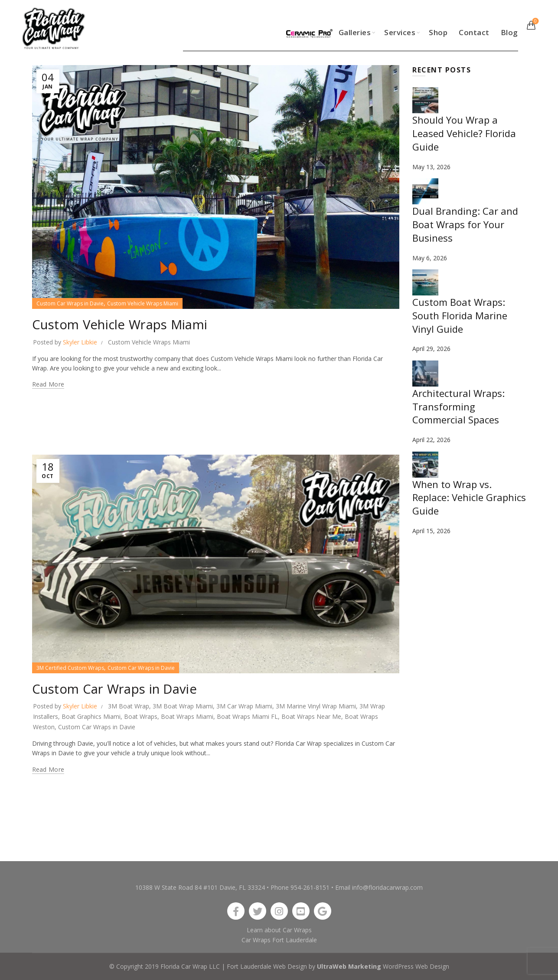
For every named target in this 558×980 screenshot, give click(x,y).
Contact (474, 32)
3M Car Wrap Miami (244, 706)
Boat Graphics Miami (91, 716)
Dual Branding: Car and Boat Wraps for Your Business (465, 224)
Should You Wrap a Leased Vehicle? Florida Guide (464, 133)
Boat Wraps (141, 716)
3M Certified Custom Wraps (70, 668)
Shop (438, 32)
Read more (48, 384)
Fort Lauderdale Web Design (267, 966)
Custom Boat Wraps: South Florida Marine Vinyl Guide (460, 315)
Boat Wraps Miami (187, 716)
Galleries (355, 32)
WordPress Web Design (416, 966)
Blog (509, 32)
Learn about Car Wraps (279, 930)
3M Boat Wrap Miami (183, 706)
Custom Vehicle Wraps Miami (143, 303)
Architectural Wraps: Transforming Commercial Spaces (458, 406)
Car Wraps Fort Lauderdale (279, 940)
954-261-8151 (310, 887)
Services (400, 32)
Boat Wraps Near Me (311, 716)
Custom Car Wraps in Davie (70, 303)
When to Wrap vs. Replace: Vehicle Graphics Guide (469, 498)
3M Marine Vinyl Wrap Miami (316, 706)
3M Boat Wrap (129, 706)
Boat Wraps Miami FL (247, 716)
